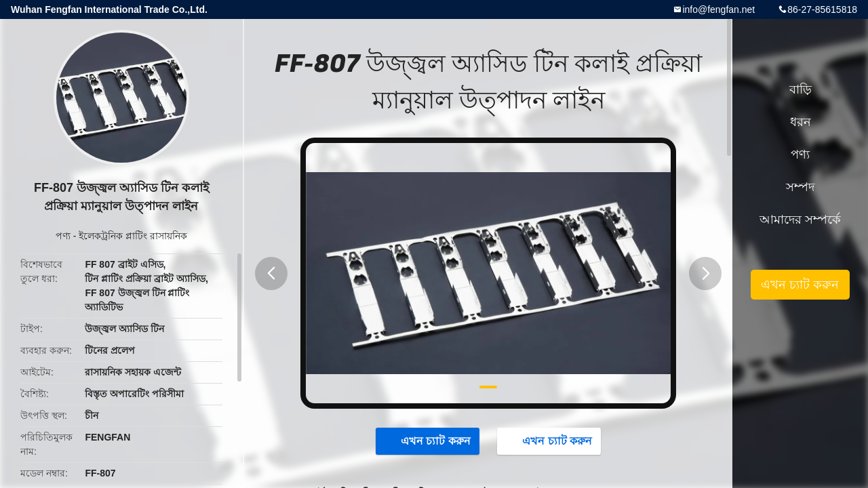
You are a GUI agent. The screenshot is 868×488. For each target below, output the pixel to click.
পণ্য (63, 236)
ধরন (801, 122)
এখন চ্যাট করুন (429, 441)
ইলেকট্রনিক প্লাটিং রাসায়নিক (133, 236)
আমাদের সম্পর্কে (800, 220)
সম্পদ (800, 187)
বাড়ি (801, 89)
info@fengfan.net (718, 9)
